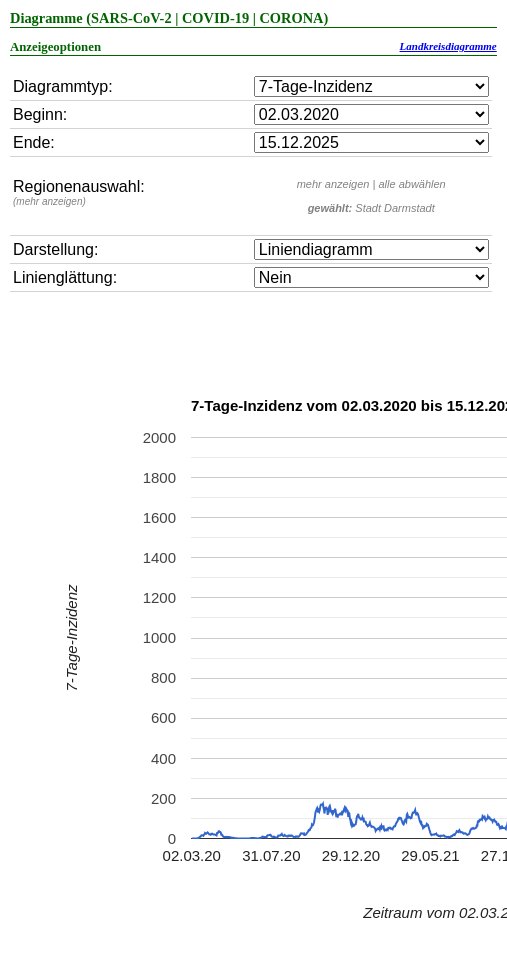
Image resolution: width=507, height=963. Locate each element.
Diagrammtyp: (63, 86)
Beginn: (40, 114)
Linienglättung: (65, 277)
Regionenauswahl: (79, 192)
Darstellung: (55, 249)
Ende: (34, 142)
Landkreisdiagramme (448, 46)
